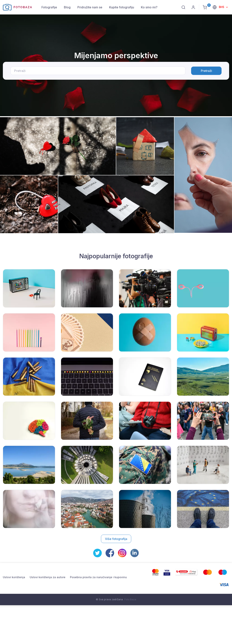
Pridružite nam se (90, 7)
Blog (67, 7)
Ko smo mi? (149, 7)
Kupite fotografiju (122, 7)
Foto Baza (130, 599)
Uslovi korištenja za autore (48, 577)
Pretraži (206, 71)
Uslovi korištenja (14, 577)
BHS (222, 7)
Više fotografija (116, 539)
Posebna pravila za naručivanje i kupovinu (98, 577)
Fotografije (49, 7)
